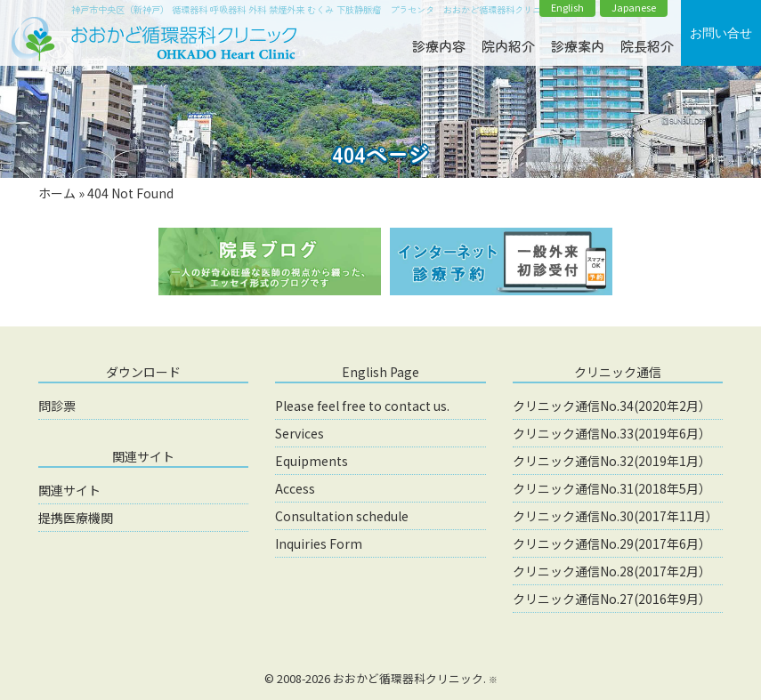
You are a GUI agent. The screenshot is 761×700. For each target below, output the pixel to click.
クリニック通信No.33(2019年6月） (612, 433)
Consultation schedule (342, 516)
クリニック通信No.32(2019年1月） (612, 461)
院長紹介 (647, 46)
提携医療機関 (76, 518)
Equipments (312, 461)
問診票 (57, 406)
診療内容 (439, 46)
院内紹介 (508, 46)
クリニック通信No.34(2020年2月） (612, 406)
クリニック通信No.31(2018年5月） (612, 488)
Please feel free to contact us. (362, 406)
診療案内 (578, 46)
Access (295, 488)
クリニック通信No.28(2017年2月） (612, 571)
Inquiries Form (319, 543)
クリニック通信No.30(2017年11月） (615, 516)
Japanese (634, 8)
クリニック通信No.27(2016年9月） (612, 599)
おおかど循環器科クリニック (408, 678)
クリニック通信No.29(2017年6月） (612, 543)
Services (300, 433)
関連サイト (69, 490)
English (567, 8)
